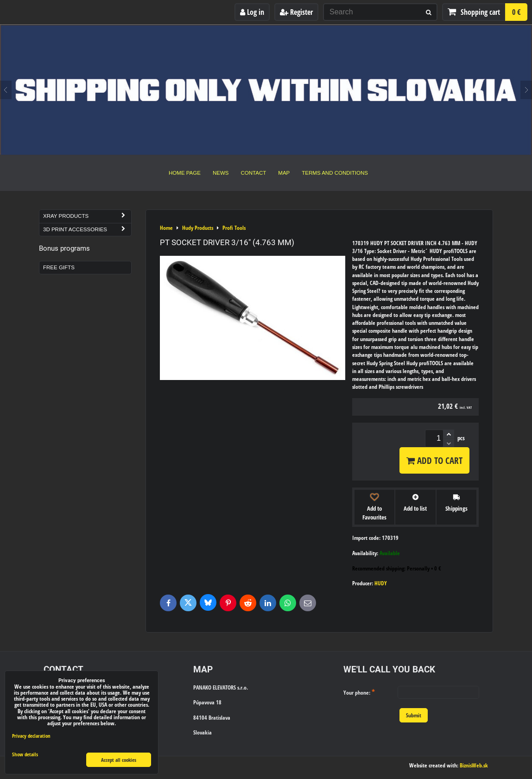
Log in (252, 12)
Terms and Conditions (335, 173)
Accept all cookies (119, 760)
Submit (414, 715)
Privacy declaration (31, 736)
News (221, 173)
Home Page (185, 173)
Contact (254, 173)
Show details (25, 754)
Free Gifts (59, 267)
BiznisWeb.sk (474, 765)
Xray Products (87, 216)
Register (296, 12)
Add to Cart (434, 460)
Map (284, 173)
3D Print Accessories (87, 230)
